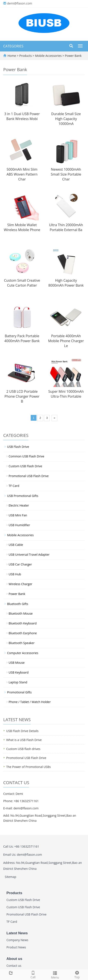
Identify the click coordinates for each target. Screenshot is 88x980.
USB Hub (15, 574)
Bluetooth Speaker (22, 643)
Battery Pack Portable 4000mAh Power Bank (22, 338)
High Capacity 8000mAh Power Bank (66, 283)
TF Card (14, 486)
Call (33, 974)
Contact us (14, 966)
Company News (17, 940)
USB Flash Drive (18, 447)
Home (12, 56)
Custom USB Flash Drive (25, 466)
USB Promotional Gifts (23, 496)
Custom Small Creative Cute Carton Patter (22, 283)
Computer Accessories (23, 653)
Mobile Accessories (48, 56)
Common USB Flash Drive (26, 456)
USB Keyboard (19, 672)
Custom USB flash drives (23, 749)
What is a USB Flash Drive (24, 740)
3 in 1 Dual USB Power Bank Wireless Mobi (22, 116)
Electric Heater (19, 505)
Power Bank (73, 56)
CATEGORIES (13, 46)
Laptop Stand (18, 682)
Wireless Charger (20, 584)
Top (77, 974)
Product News (16, 947)
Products (26, 56)
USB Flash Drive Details (22, 731)
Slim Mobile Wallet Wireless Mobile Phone (22, 227)
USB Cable (16, 545)
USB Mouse (17, 663)
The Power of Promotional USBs (29, 767)
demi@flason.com (20, 3)
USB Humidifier (19, 525)
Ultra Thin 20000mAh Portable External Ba (66, 227)
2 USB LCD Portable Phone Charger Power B (22, 396)
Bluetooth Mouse (21, 613)
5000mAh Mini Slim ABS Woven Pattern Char (22, 174)
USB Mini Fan (18, 515)
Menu (55, 975)
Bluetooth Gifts (18, 604)
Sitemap (10, 877)
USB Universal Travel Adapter (29, 554)
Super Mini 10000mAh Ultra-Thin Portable (66, 394)
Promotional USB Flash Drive (29, 476)
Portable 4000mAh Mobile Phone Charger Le (66, 341)
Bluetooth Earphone (23, 633)
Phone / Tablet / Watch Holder (30, 702)
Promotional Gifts (19, 692)
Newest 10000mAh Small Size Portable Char (66, 174)
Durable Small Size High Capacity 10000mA (66, 119)
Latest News (17, 933)
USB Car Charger (20, 564)
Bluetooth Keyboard (23, 623)
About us (14, 959)
